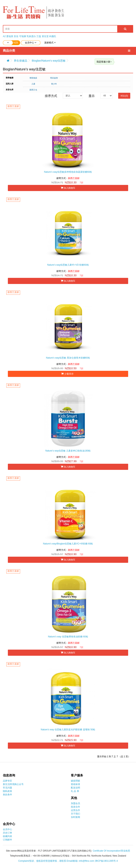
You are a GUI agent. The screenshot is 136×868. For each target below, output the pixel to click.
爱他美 (10, 36)
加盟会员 (75, 803)
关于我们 (75, 814)
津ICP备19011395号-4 (106, 861)
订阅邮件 (7, 840)
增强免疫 (33, 78)
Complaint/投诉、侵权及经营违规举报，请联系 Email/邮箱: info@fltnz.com (57, 861)
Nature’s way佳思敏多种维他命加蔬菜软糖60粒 (68, 172)
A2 (4, 36)
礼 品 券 (75, 791)
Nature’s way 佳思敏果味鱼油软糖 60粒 (68, 637)
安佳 (16, 36)
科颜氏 (53, 36)
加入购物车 (68, 188)
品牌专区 (7, 781)
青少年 (54, 84)
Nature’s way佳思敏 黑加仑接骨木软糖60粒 (68, 358)
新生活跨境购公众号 (13, 784)
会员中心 (7, 829)
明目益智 (54, 78)
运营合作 (75, 810)
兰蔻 (39, 36)
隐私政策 (7, 791)
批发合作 (75, 807)
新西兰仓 (33, 90)
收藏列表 (7, 836)
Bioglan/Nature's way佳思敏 (49, 61)
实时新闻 (75, 817)
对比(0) (124, 96)
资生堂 (45, 36)
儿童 (33, 84)
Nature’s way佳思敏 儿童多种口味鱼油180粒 (68, 451)
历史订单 (7, 833)
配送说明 (75, 788)
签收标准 (75, 784)
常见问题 (7, 788)
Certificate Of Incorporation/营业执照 (111, 851)
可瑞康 (23, 36)
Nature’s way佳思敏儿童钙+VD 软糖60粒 (68, 265)
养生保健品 (20, 61)
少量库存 (68, 374)
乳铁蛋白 (31, 36)
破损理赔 (75, 781)
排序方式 (51, 96)
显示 (92, 96)
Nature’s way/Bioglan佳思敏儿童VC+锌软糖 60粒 (68, 544)
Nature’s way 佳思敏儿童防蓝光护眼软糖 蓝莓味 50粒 (68, 730)
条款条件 (7, 795)
